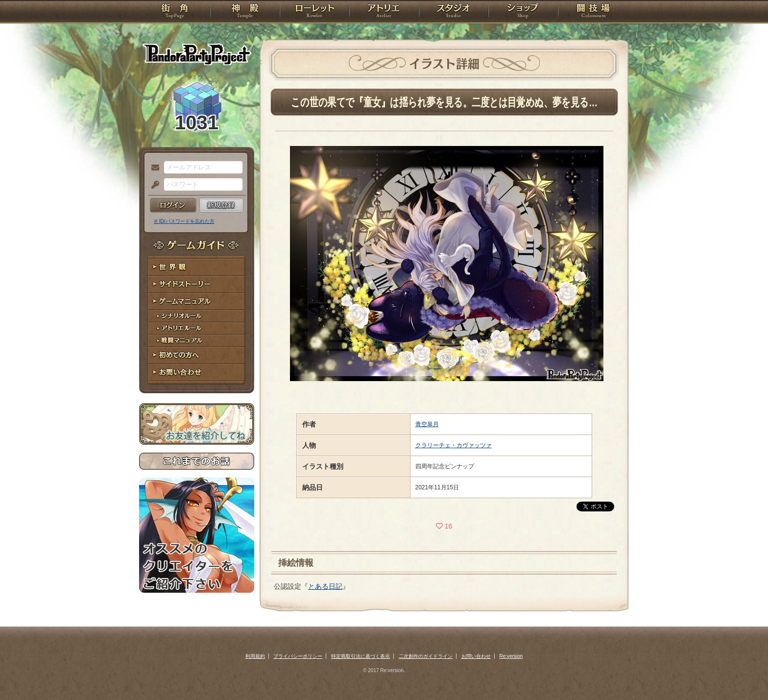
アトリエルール (197, 328)
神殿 (245, 12)
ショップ (523, 12)
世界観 (197, 267)
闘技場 (593, 12)
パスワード (153, 185)
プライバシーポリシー (298, 656)
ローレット (314, 12)
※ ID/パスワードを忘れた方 (184, 221)
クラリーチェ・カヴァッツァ (454, 445)
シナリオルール (197, 316)
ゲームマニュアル (197, 302)
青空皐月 (427, 424)
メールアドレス (153, 168)
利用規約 (255, 656)
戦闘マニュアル (197, 341)
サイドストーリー (197, 284)
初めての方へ (197, 355)
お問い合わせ (197, 373)
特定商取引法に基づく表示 (360, 656)
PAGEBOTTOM (744, 673)
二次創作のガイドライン (426, 656)
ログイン (173, 205)
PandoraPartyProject (197, 54)
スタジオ (454, 12)
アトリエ (384, 12)
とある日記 (325, 586)
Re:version (511, 656)
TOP (175, 12)
